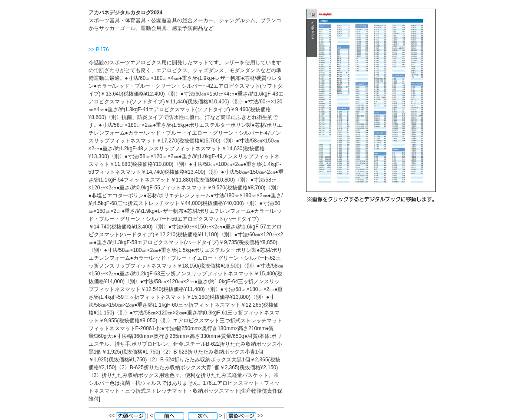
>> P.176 (99, 50)
